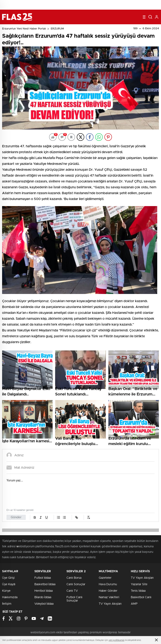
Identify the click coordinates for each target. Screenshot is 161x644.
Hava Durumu (108, 584)
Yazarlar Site (139, 584)
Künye (6, 591)
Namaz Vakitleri (109, 597)
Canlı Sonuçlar (76, 584)
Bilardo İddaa (43, 597)
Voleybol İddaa (44, 604)
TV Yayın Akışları (110, 604)
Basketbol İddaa (45, 584)
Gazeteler (105, 578)
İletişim (7, 604)
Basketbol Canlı (141, 597)
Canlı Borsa (74, 578)
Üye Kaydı (9, 584)
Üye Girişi (8, 578)
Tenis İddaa (138, 591)
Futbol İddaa (43, 578)
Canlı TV (72, 591)
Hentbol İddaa (43, 591)
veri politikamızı (116, 640)
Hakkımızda (10, 597)
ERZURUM (57, 29)
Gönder (16, 517)
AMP (134, 604)
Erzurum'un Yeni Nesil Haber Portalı (24, 29)
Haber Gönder (108, 591)
